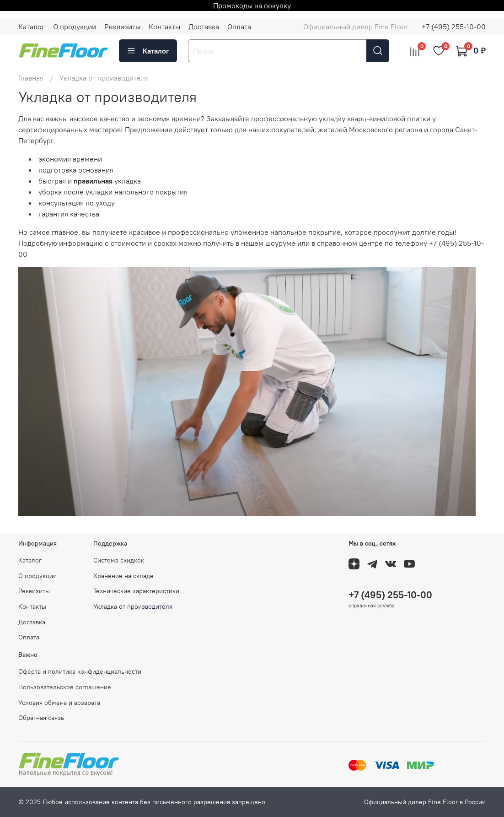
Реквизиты (122, 27)
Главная (31, 78)
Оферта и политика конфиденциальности (80, 671)
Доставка (204, 27)
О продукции (75, 27)
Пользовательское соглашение (65, 687)
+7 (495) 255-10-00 (454, 27)
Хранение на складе (123, 576)
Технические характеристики (136, 591)
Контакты (164, 27)
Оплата (239, 27)
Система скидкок (119, 560)
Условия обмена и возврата (59, 703)
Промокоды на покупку (252, 5)
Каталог (32, 27)
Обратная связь (41, 718)
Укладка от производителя (133, 606)
